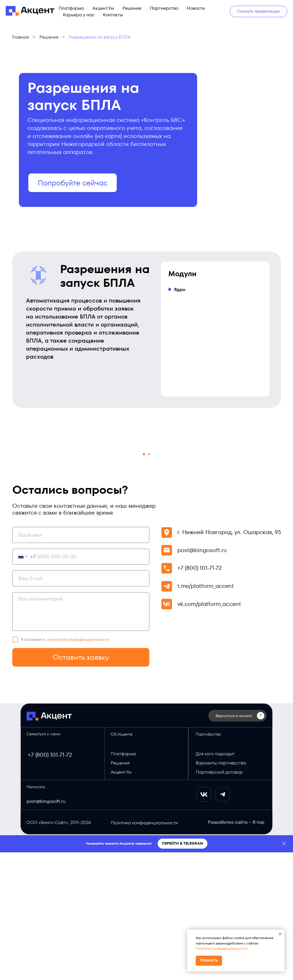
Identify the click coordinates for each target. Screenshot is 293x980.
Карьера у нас (79, 15)
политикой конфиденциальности (78, 767)
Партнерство (164, 8)
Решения (132, 8)
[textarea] (81, 739)
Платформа (71, 8)
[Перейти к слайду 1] (144, 582)
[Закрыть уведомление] (280, 934)
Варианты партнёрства (221, 891)
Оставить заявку (81, 785)
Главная (20, 37)
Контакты (113, 15)
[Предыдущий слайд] (23, 509)
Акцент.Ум (103, 8)
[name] (81, 663)
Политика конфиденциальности (222, 948)
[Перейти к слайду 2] (149, 582)
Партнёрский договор (219, 900)
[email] (81, 706)
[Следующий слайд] (270, 509)
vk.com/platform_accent (209, 732)
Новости (196, 8)
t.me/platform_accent (206, 714)
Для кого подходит (215, 881)
